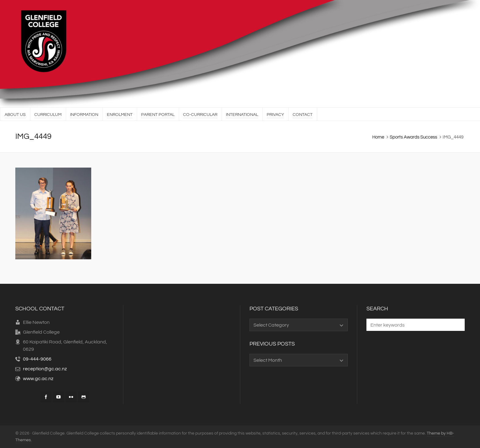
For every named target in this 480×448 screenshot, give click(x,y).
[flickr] (71, 397)
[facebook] (46, 397)
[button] (457, 325)
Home (378, 137)
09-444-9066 (37, 359)
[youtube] (58, 397)
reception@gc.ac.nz (45, 369)
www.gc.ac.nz (38, 379)
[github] (84, 397)
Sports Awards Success (413, 137)
